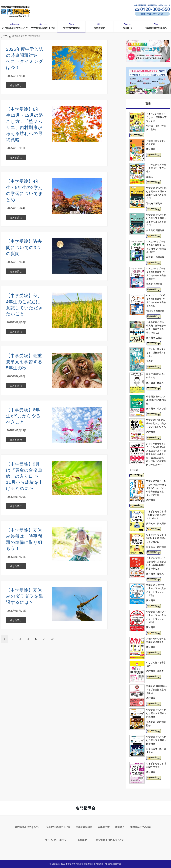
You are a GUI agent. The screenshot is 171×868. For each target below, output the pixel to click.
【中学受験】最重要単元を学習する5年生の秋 (24, 362)
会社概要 (82, 840)
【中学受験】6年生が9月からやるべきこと (23, 416)
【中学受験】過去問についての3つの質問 (24, 247)
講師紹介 (128, 26)
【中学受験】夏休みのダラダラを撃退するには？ (24, 596)
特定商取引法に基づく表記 (110, 840)
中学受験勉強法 (71, 26)
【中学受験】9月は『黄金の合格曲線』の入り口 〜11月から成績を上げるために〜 (24, 476)
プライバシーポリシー (57, 840)
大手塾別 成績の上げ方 (43, 26)
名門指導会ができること (15, 26)
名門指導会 (85, 808)
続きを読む (16, 85)
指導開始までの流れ (156, 26)
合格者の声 (100, 26)
